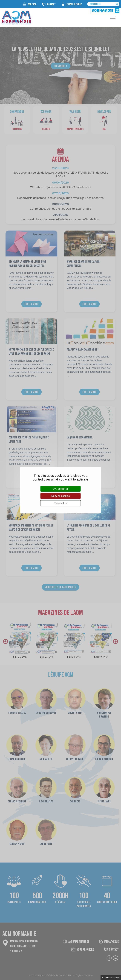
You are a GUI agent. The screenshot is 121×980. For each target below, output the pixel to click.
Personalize (60, 503)
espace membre (74, 5)
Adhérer (32, 5)
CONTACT (51, 5)
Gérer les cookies (112, 978)
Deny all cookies (61, 496)
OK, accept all (60, 489)
